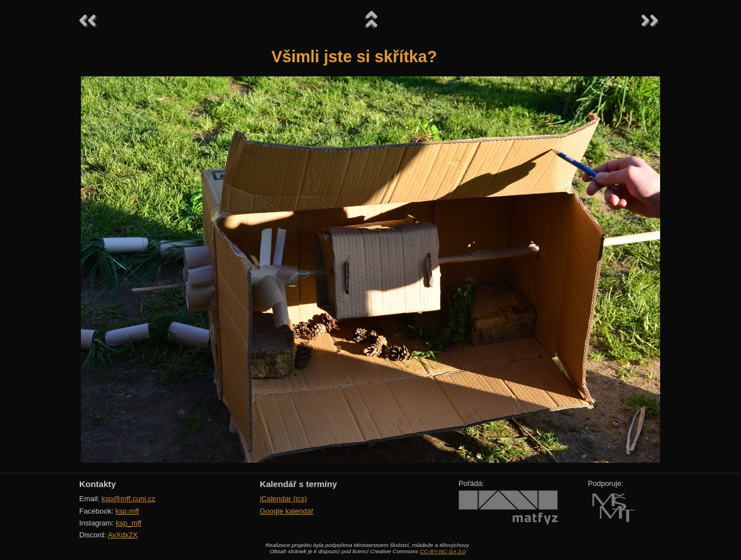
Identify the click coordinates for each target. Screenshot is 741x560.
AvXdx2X (122, 535)
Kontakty (98, 484)
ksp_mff (129, 523)
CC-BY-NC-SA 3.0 (443, 551)
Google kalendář (287, 511)
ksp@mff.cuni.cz (129, 499)
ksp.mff (127, 511)
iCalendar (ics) (283, 499)
